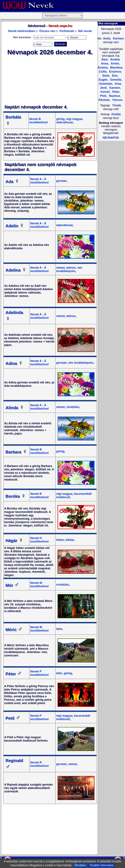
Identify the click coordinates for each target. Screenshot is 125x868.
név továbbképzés (69, 269)
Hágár (14, 541)
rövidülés (72, 407)
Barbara (16, 452)
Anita (106, 38)
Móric (14, 630)
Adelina (16, 270)
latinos (71, 268)
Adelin (15, 226)
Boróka (16, 496)
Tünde (117, 105)
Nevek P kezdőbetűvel (39, 673)
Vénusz (117, 100)
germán (61, 181)
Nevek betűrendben (22, 31)
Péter (14, 674)
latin (59, 629)
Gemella (115, 80)
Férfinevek (67, 31)
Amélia (114, 59)
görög (60, 119)
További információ (101, 865)
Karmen (114, 88)
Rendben (80, 865)
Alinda (15, 408)
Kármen (118, 38)
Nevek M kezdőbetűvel (39, 585)
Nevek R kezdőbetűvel (39, 764)
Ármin (114, 64)
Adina (14, 363)
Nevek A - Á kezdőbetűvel (39, 181)
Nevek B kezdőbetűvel (38, 121)
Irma (118, 84)
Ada (12, 182)
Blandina (116, 68)
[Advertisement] (50, 80)
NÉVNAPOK (111, 138)
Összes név (47, 31)
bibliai (69, 540)
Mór (12, 585)
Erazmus (115, 72)
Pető (13, 718)
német (60, 268)
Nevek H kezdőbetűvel (39, 540)
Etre (114, 76)
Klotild (116, 114)
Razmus (114, 96)
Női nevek (85, 31)
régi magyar (74, 119)
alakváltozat (64, 122)
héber (60, 540)
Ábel (104, 59)
